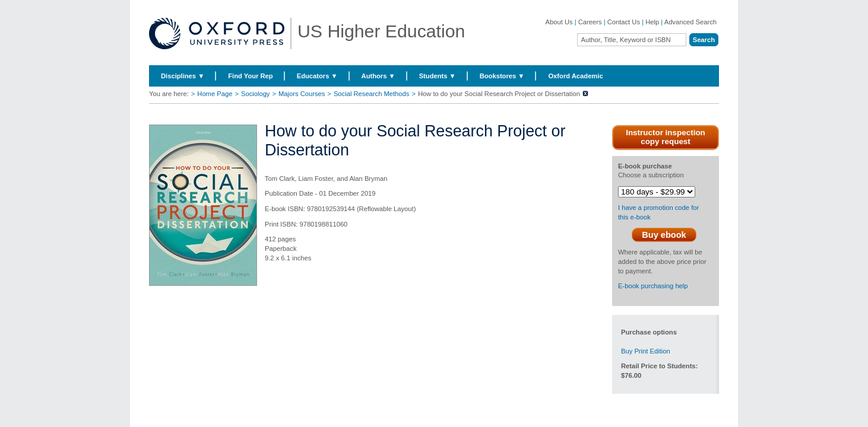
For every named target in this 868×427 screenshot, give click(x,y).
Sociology (256, 94)
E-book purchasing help (653, 286)
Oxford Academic (575, 76)
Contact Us (624, 22)
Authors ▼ (378, 76)
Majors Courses (302, 94)
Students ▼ (438, 76)
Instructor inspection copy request (666, 137)
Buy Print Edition (646, 351)
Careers (590, 22)
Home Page (215, 94)
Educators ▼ (317, 76)
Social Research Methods (371, 94)
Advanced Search (690, 22)
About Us (559, 22)
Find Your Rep (250, 76)
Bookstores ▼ (502, 76)
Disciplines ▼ (183, 76)
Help (652, 22)
